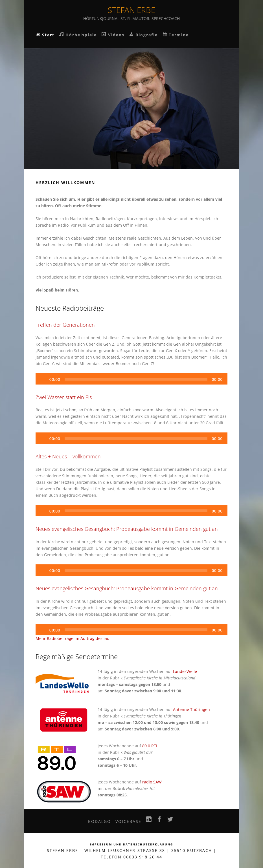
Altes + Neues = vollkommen (68, 456)
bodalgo (99, 821)
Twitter (170, 821)
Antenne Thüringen (191, 709)
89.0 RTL (150, 746)
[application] (131, 379)
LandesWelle (185, 671)
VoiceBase (128, 821)
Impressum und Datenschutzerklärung (131, 844)
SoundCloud (149, 821)
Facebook (160, 821)
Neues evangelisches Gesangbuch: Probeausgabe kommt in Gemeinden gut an (127, 529)
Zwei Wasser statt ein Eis (64, 397)
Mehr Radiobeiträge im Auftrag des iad (73, 638)
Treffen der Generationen (65, 325)
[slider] (136, 379)
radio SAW (152, 782)
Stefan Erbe (131, 10)
